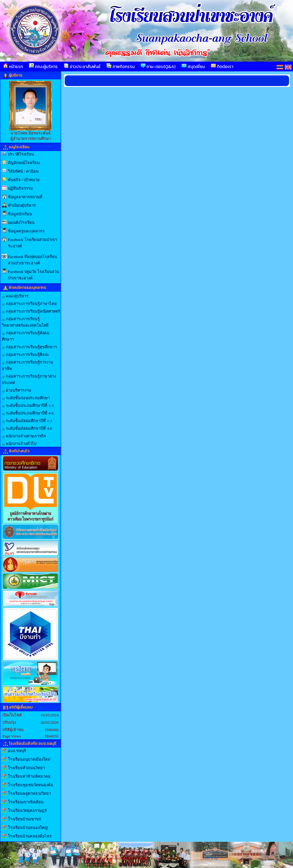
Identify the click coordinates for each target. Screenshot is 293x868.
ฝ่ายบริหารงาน (16, 390)
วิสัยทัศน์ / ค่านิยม (23, 171)
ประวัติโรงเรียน (21, 154)
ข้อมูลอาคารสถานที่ (25, 197)
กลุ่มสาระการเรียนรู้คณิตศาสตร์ (31, 311)
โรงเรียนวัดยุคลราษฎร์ (27, 811)
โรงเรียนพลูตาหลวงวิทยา (29, 793)
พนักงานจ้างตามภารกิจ (24, 436)
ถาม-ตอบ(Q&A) (158, 66)
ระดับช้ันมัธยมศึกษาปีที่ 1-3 (27, 421)
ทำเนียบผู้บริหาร (22, 205)
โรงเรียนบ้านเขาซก (25, 819)
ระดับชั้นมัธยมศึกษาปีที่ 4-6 (27, 429)
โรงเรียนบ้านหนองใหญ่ (28, 828)
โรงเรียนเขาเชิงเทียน (26, 802)
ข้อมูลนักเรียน (20, 214)
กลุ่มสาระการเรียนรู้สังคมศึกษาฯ (26, 336)
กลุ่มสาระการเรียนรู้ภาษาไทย (29, 304)
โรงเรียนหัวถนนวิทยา (26, 768)
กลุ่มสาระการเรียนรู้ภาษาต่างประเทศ (29, 379)
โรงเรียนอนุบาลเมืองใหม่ (29, 759)
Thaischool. (192, 858)
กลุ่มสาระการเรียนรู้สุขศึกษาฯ (29, 347)
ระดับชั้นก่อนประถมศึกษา (26, 398)
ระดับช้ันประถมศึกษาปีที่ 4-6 (28, 413)
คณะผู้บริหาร (43, 66)
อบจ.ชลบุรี (17, 751)
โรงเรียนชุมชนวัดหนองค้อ (31, 785)
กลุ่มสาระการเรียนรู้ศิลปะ (25, 355)
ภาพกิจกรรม (121, 66)
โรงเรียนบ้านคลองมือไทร (30, 836)
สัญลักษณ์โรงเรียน (24, 163)
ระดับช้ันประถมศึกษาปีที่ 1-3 (28, 406)
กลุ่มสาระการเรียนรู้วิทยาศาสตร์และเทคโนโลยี (25, 322)
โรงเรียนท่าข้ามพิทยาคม (29, 776)
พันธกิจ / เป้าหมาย (24, 180)
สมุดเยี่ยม (193, 66)
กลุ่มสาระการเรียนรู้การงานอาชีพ (27, 365)
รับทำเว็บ (210, 858)
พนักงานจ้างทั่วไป (19, 444)
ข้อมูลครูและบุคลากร (26, 231)
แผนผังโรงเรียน (21, 222)
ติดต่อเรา (222, 66)
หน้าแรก (13, 66)
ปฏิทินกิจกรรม (20, 188)
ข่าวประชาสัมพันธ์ (82, 66)
